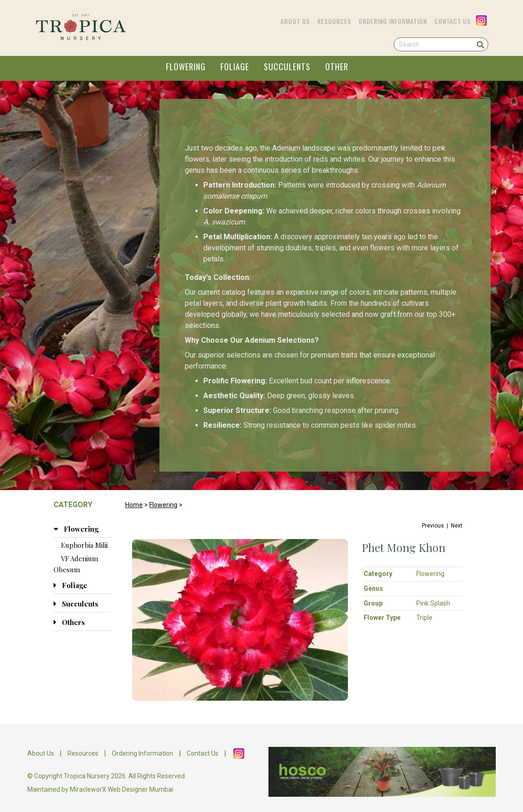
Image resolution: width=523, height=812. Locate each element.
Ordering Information (393, 21)
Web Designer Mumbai (140, 789)
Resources (334, 21)
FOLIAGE (235, 67)
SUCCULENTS (287, 67)
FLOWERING (186, 67)
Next (457, 526)
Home (134, 505)
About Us (295, 21)
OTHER (337, 67)
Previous (433, 526)
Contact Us (453, 21)
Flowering (163, 505)
